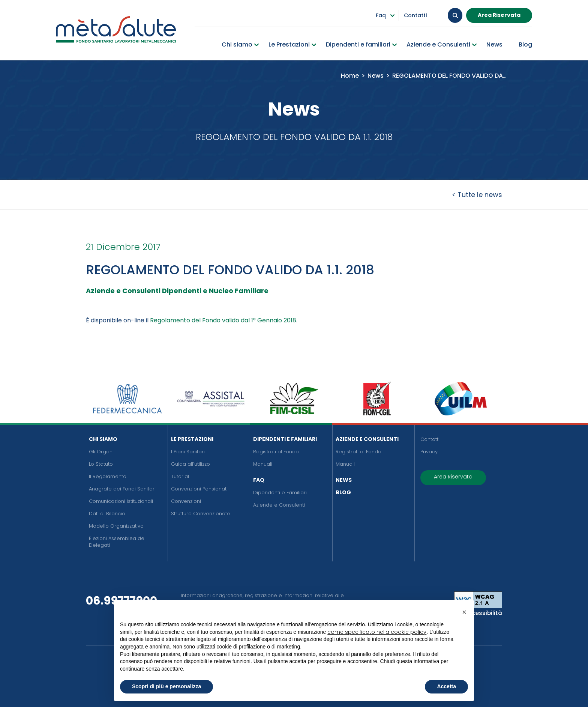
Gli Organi (101, 452)
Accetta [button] (446, 686)
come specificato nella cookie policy (377, 632)
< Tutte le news (477, 195)
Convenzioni (186, 501)
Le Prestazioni (192, 439)
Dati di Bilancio (107, 514)
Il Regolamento (108, 476)
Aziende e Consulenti (279, 505)
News (344, 480)
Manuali (263, 464)
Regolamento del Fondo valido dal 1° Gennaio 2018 (223, 320)
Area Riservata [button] (499, 15)
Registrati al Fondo (276, 452)
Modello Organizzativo (116, 526)
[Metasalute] (116, 29)
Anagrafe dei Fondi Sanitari (122, 489)
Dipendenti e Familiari (285, 439)
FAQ (259, 480)
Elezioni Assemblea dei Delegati (117, 542)
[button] (464, 612)
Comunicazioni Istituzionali (121, 501)
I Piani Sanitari (188, 452)
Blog (343, 492)
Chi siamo (103, 439)
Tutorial (180, 476)
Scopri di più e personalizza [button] (166, 686)
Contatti (430, 439)
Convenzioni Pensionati (199, 489)
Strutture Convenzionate (201, 514)
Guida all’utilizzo (190, 464)
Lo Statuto (101, 464)
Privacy (429, 452)
